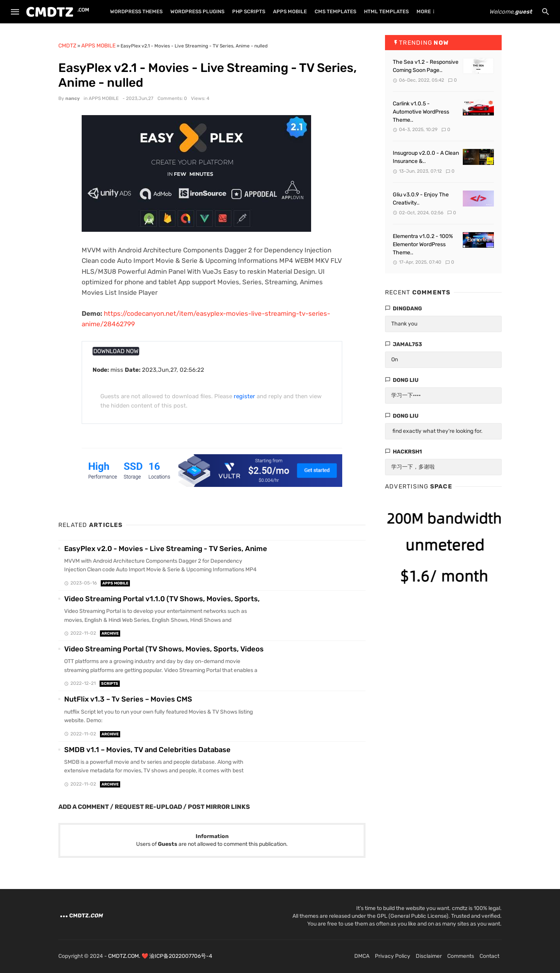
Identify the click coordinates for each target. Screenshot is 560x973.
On (395, 360)
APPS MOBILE (290, 11)
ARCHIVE (110, 633)
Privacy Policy (393, 956)
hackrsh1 (407, 452)
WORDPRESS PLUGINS (197, 11)
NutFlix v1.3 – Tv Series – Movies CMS (128, 699)
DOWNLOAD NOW (116, 351)
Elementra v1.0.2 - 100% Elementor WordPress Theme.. (423, 244)
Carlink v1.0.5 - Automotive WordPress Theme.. (421, 112)
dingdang (407, 309)
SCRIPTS (110, 684)
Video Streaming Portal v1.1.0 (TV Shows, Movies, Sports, (162, 599)
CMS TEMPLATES (335, 11)
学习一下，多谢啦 (413, 467)
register (244, 396)
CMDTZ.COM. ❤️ (129, 956)
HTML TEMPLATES (386, 11)
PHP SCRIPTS (249, 11)
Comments (461, 956)
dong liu (406, 380)
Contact (489, 956)
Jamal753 (407, 344)
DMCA (362, 956)
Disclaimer (429, 956)
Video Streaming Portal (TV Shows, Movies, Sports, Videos (164, 649)
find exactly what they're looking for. (437, 431)
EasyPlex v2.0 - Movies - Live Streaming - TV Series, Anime (166, 549)
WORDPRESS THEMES (136, 11)
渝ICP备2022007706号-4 (181, 956)
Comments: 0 (172, 98)
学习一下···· (406, 395)
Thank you (404, 324)
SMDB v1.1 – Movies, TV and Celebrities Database (147, 750)
